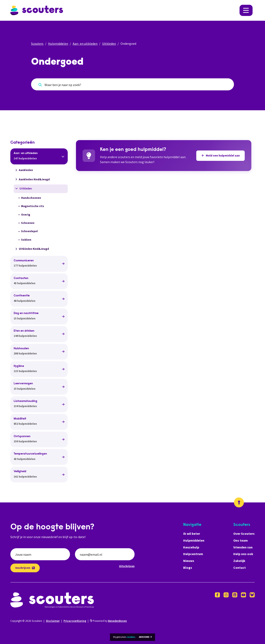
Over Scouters (244, 534)
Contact (240, 568)
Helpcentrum (193, 554)
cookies (131, 637)
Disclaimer (53, 621)
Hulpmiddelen (58, 44)
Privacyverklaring (75, 621)
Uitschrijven (127, 566)
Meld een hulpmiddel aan (220, 155)
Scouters (37, 44)
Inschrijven (25, 568)
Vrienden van (243, 547)
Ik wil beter (192, 534)
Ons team (241, 540)
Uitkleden (109, 44)
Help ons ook (243, 554)
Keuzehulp (191, 547)
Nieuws (189, 561)
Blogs (188, 568)
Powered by (108, 621)
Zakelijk (239, 561)
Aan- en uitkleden (85, 44)
